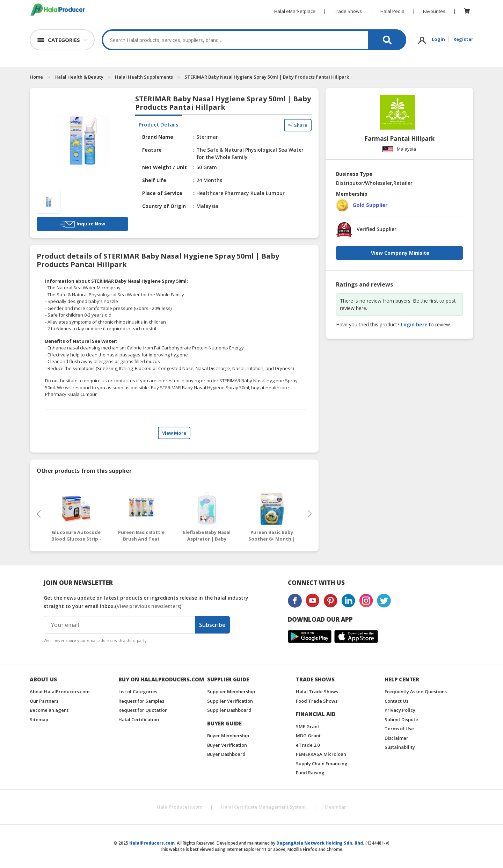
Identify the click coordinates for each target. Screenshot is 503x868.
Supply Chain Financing (322, 764)
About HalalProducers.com (60, 692)
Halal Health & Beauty (79, 77)
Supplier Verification (230, 701)
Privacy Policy (400, 710)
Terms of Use (399, 729)
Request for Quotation (143, 710)
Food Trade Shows (317, 701)
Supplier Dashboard (229, 710)
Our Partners (44, 701)
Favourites (434, 11)
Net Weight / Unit (165, 167)
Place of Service (162, 193)
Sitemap (39, 719)
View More (174, 433)
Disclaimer (396, 738)
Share (298, 125)
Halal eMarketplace (295, 11)
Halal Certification (139, 719)
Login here (414, 324)
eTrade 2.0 (308, 745)
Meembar (335, 807)
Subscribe (212, 625)
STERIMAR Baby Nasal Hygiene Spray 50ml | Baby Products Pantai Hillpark (267, 77)
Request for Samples (141, 701)
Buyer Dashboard (226, 754)
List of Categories (138, 692)
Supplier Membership (231, 692)
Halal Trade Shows (317, 692)
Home (36, 77)
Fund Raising (310, 773)
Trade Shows (348, 11)
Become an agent (49, 710)
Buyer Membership (228, 736)
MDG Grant (308, 736)
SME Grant (308, 726)
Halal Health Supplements (144, 77)
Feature (152, 150)
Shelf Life (154, 180)
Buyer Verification (227, 745)
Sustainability (400, 747)
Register (463, 39)
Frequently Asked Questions (416, 692)
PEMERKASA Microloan (321, 754)
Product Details (159, 124)
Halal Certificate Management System (263, 807)
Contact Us (396, 701)
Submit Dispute (401, 719)
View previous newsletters (148, 606)
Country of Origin (164, 206)
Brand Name (158, 137)
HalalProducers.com (180, 807)
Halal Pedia (392, 11)
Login (438, 39)
